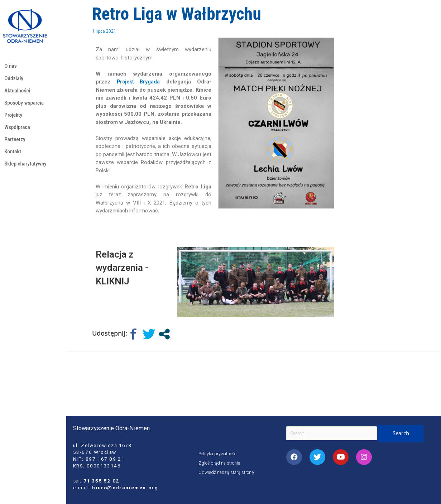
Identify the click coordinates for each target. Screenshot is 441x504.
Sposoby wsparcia (26, 106)
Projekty (14, 119)
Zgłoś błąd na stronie (221, 463)
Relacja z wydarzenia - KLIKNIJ (126, 267)
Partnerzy (16, 146)
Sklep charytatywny (27, 172)
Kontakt (13, 159)
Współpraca (18, 132)
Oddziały (15, 80)
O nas (11, 66)
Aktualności (18, 93)
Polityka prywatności (220, 453)
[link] (139, 82)
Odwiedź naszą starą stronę (228, 472)
